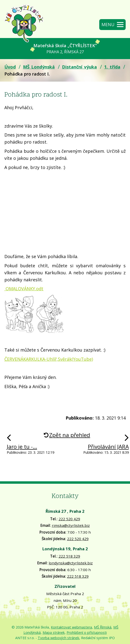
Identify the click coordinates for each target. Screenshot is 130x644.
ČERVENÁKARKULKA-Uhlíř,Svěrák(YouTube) (49, 359)
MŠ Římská (103, 627)
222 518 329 (69, 556)
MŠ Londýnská (39, 67)
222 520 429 (69, 519)
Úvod (10, 67)
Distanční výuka (79, 67)
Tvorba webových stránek (58, 638)
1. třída (112, 67)
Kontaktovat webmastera (71, 627)
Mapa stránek (54, 632)
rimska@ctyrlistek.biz (71, 525)
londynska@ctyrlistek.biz (71, 563)
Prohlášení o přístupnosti (87, 632)
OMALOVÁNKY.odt (24, 289)
